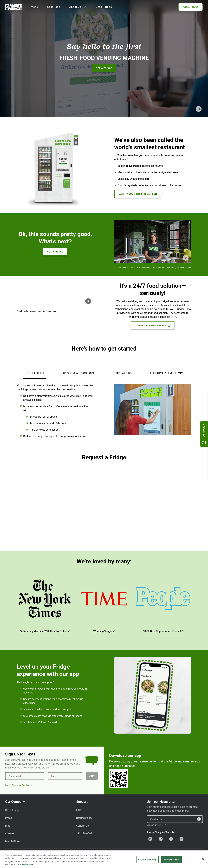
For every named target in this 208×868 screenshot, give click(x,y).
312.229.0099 (84, 833)
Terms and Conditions (22, 785)
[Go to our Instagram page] (150, 839)
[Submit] (199, 819)
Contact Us (82, 826)
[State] (65, 776)
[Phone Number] (25, 776)
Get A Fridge (104, 68)
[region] (104, 859)
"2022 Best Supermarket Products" (163, 631)
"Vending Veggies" (104, 631)
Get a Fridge (104, 7)
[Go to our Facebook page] (171, 839)
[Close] (203, 859)
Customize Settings (148, 859)
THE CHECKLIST (35, 373)
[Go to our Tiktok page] (161, 839)
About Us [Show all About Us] (78, 7)
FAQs (79, 810)
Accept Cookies (172, 859)
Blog (8, 826)
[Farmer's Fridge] (13, 7)
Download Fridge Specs (153, 325)
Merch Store (12, 841)
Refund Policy (84, 818)
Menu (35, 7)
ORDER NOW (191, 7)
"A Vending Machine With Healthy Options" (45, 631)
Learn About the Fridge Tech (138, 194)
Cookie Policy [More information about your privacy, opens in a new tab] (26, 865)
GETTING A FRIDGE (122, 373)
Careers (10, 833)
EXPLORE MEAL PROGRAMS (77, 373)
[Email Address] (175, 819)
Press (9, 818)
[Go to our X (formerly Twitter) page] (182, 839)
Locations (54, 7)
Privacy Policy (160, 825)
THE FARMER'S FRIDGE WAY (166, 373)
